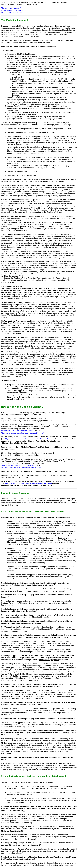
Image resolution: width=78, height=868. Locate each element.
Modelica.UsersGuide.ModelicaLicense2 (18, 431)
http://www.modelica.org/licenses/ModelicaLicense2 (22, 433)
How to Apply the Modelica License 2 (16, 10)
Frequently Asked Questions (13, 12)
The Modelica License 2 (11, 8)
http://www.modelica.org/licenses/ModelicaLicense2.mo (28, 439)
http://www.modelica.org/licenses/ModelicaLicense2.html (29, 483)
